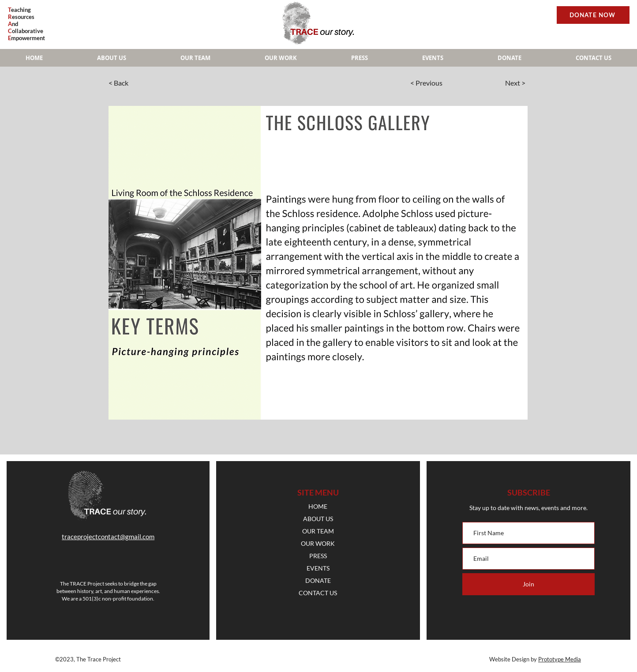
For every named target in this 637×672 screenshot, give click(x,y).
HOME (318, 506)
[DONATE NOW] (593, 15)
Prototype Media (560, 659)
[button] (281, 58)
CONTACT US (318, 593)
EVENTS (318, 568)
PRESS (318, 556)
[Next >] (498, 83)
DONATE (318, 580)
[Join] (528, 584)
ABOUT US (318, 519)
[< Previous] (437, 83)
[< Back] (138, 83)
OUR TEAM (318, 531)
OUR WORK (318, 543)
